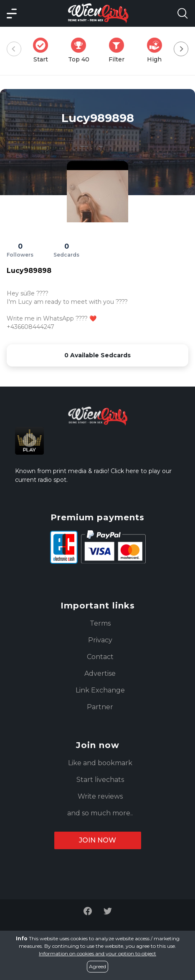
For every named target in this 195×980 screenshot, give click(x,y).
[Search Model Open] (182, 13)
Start (43, 50)
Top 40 (81, 50)
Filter (119, 50)
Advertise (100, 673)
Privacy (100, 640)
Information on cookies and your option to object (97, 953)
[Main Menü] (12, 13)
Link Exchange (100, 690)
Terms (100, 623)
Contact (100, 657)
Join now (97, 840)
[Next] (181, 49)
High (157, 50)
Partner (100, 707)
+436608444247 (30, 327)
